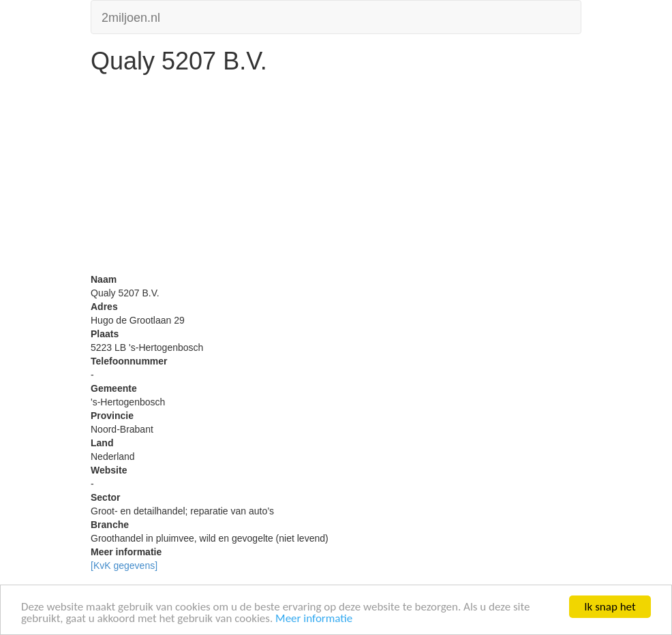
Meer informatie (314, 619)
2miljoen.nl (131, 16)
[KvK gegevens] (124, 566)
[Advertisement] (336, 177)
